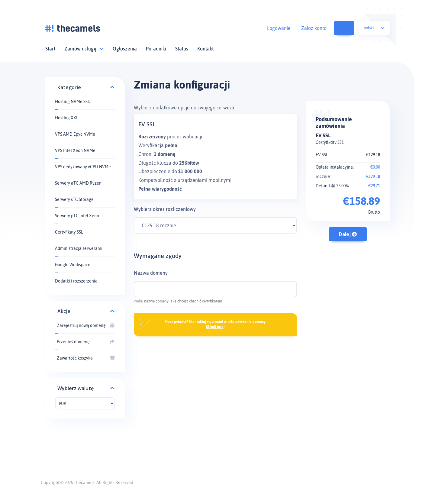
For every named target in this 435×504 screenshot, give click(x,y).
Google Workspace (73, 265)
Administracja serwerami (79, 248)
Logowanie (279, 28)
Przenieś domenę (85, 342)
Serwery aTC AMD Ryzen (78, 183)
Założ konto (314, 28)
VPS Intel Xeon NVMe (75, 150)
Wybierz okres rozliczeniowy (165, 209)
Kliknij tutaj (215, 327)
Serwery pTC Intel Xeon (77, 216)
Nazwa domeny (151, 273)
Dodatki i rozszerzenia (76, 281)
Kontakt (205, 49)
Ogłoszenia (125, 49)
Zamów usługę (84, 49)
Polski (374, 28)
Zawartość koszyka (349, 28)
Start (50, 49)
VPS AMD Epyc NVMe (75, 134)
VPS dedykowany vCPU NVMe (83, 167)
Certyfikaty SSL (69, 232)
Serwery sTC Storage (74, 199)
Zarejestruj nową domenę (85, 325)
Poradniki (156, 49)
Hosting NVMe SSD (73, 102)
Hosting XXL (67, 118)
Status (182, 49)
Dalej (348, 234)
